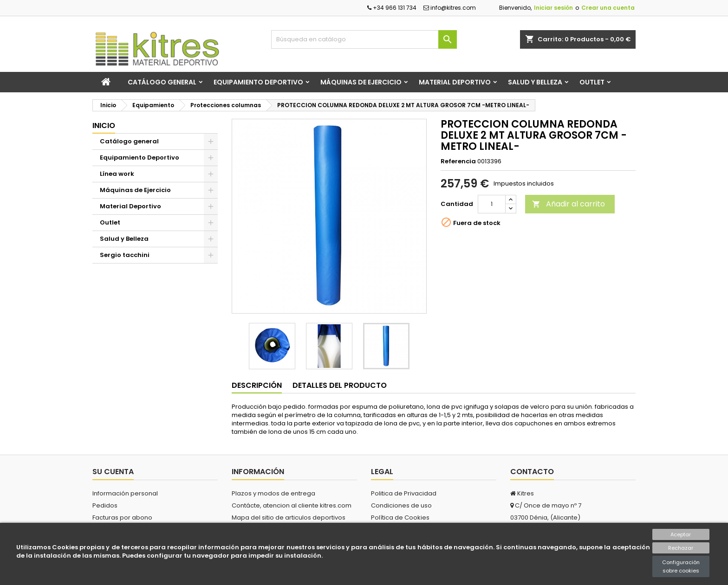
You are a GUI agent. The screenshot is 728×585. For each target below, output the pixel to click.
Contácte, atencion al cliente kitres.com (292, 505)
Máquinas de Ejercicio (361, 82)
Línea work (117, 174)
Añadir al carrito (569, 204)
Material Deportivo (455, 82)
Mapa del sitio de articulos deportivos (289, 517)
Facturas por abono (122, 517)
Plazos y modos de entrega (273, 493)
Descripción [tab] (257, 385)
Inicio (104, 125)
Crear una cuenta (608, 8)
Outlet (592, 82)
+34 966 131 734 (392, 8)
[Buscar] (364, 39)
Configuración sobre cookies (681, 566)
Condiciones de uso (401, 505)
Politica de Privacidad (404, 493)
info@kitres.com (450, 8)
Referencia (458, 161)
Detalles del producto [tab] (340, 385)
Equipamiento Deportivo (258, 82)
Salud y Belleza (535, 82)
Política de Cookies (400, 517)
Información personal (125, 493)
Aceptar (681, 534)
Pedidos (105, 505)
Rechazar (681, 548)
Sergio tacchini (125, 255)
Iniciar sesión (553, 8)
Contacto (532, 472)
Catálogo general (162, 82)
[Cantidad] (492, 204)
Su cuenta (113, 472)
